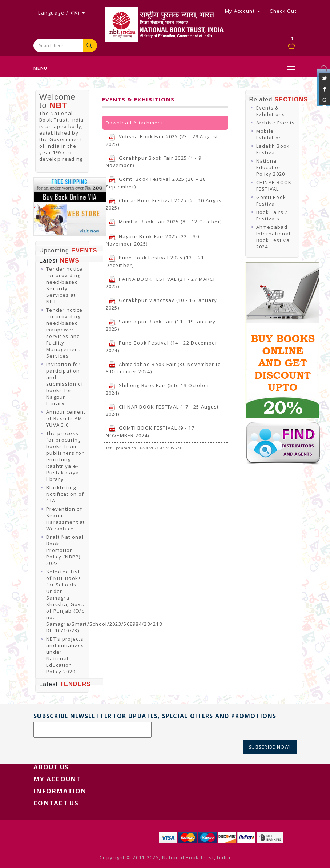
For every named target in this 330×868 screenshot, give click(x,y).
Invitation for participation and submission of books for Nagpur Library (65, 384)
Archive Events (276, 123)
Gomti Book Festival (271, 200)
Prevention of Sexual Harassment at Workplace (66, 519)
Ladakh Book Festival (273, 149)
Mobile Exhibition (269, 134)
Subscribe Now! (270, 747)
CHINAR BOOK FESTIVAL (274, 186)
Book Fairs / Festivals (272, 215)
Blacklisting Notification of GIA (65, 494)
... (42, 166)
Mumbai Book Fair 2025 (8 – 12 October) (165, 222)
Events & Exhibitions (271, 111)
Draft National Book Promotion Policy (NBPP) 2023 (65, 550)
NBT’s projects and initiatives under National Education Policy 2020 (65, 655)
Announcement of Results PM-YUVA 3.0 (66, 418)
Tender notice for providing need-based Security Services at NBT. (65, 285)
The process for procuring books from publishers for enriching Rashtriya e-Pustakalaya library (65, 456)
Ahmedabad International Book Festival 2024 (274, 237)
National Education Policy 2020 (271, 167)
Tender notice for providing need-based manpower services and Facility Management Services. (65, 333)
